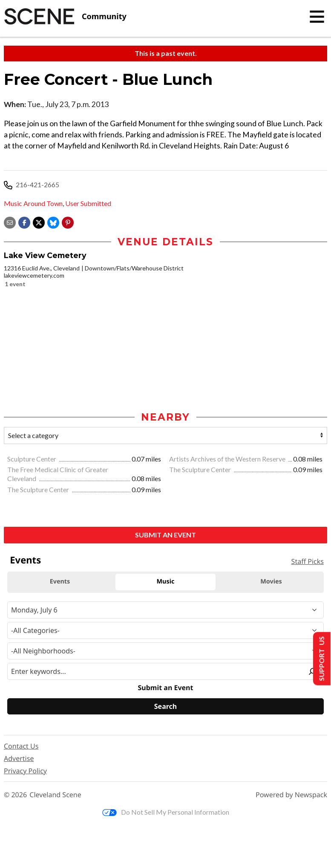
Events (25, 560)
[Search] (165, 706)
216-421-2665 (37, 184)
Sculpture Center (32, 459)
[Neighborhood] (165, 651)
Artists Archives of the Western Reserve (228, 459)
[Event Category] (165, 630)
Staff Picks (308, 561)
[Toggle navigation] (317, 17)
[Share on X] (39, 222)
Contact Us (21, 746)
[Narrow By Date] (165, 610)
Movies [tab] (271, 582)
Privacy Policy (25, 771)
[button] (68, 222)
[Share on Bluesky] (53, 222)
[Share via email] (10, 222)
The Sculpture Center (201, 469)
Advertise (19, 758)
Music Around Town (33, 203)
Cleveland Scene (55, 795)
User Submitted (88, 203)
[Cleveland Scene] (65, 17)
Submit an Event (165, 535)
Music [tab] (166, 582)
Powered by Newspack (291, 795)
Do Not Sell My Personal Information (166, 812)
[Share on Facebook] (24, 222)
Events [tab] (60, 582)
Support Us (321, 659)
